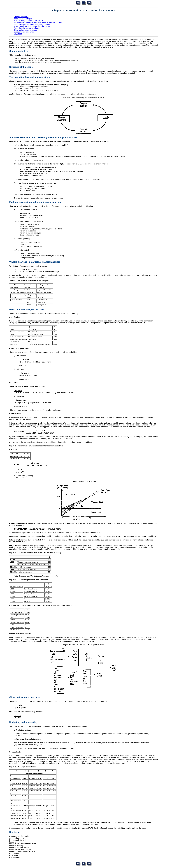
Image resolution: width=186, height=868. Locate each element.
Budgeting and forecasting (24, 32)
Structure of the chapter (23, 19)
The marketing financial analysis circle (29, 21)
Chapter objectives (21, 17)
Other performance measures (25, 30)
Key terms (18, 34)
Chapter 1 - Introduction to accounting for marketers (84, 11)
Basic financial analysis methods (27, 28)
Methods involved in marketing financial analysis (33, 24)
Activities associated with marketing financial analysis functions (38, 22)
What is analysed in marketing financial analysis (32, 26)
